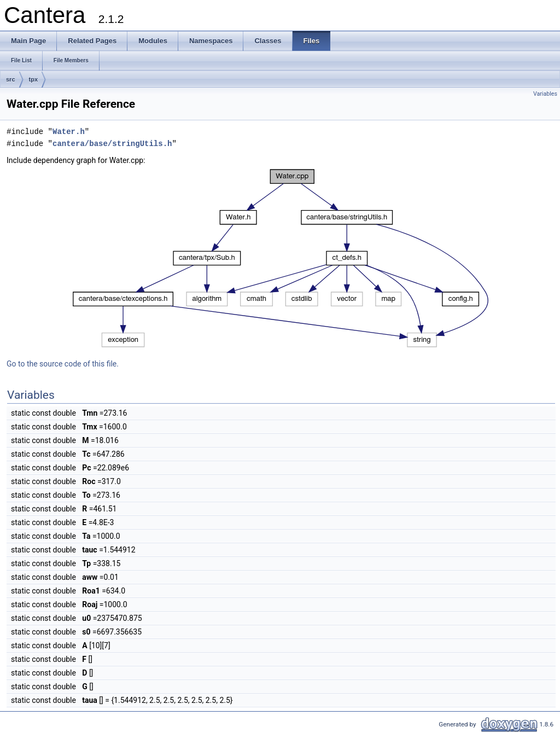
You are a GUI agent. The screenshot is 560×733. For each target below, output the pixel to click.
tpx (34, 79)
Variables (545, 94)
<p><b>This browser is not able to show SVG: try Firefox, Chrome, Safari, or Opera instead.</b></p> (281, 258)
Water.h (69, 132)
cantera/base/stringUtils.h (112, 144)
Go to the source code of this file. (63, 364)
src (11, 79)
